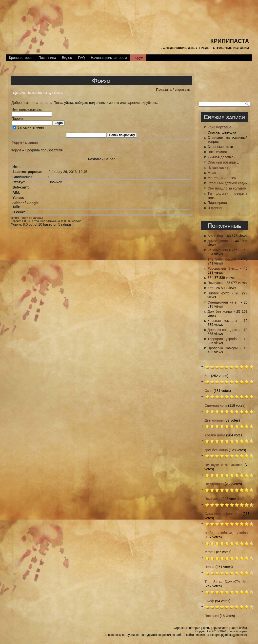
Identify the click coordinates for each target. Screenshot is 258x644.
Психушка (216, 283)
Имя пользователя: (27, 110)
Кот (210, 288)
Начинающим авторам (109, 58)
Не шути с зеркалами (224, 465)
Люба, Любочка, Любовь (227, 533)
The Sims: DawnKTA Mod (227, 582)
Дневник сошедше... (224, 330)
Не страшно (214, 484)
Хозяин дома (215, 435)
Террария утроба (222, 339)
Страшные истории (187, 628)
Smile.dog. (216, 236)
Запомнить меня (28, 127)
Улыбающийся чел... (224, 250)
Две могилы (214, 420)
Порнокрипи (217, 203)
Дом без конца (220, 311)
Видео (67, 58)
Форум (138, 58)
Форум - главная (25, 143)
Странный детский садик (228, 183)
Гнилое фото (219, 293)
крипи (207, 628)
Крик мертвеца (219, 127)
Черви (210, 567)
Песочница (47, 58)
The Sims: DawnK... (224, 259)
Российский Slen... (223, 268)
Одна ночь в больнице (223, 514)
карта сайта (239, 628)
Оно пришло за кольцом (227, 188)
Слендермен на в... (224, 302)
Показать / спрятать (173, 90)
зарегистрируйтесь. (142, 103)
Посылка (212, 616)
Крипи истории (21, 58)
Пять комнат (218, 152)
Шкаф (209, 601)
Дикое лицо (218, 241)
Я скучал (215, 208)
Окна (209, 391)
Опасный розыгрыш (224, 162)
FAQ (81, 58)
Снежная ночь (216, 405)
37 (210, 278)
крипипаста (230, 40)
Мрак (212, 173)
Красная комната (222, 321)
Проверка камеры (223, 348)
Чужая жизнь (218, 167)
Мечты (210, 552)
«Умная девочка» (222, 157)
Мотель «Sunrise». (222, 178)
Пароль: (18, 119)
